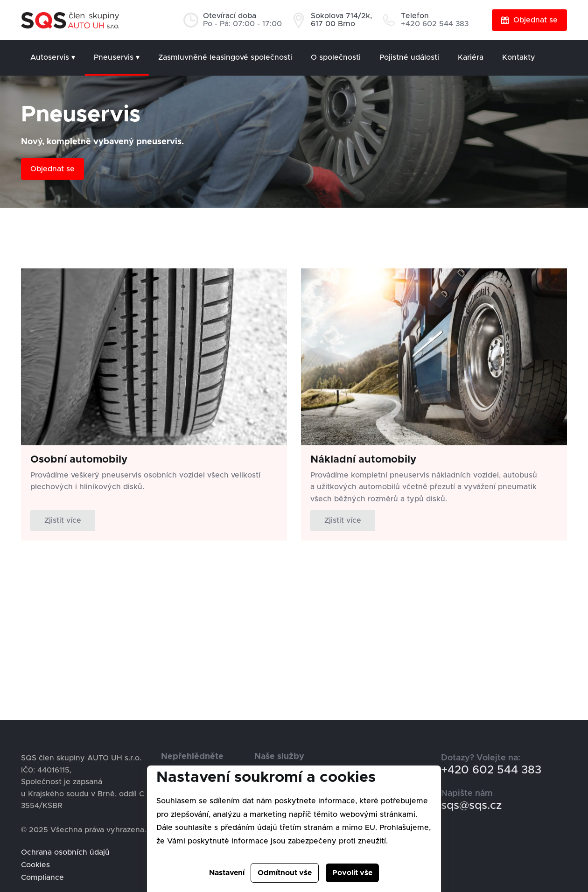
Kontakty (519, 57)
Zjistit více (63, 520)
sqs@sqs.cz (471, 806)
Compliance (42, 878)
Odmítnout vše (285, 873)
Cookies (35, 865)
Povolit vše (352, 873)
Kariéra (471, 57)
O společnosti (336, 57)
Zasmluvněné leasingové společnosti (225, 57)
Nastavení (227, 873)
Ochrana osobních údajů (65, 852)
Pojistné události (409, 57)
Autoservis (53, 57)
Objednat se (529, 20)
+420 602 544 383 (491, 770)
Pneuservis (117, 57)
